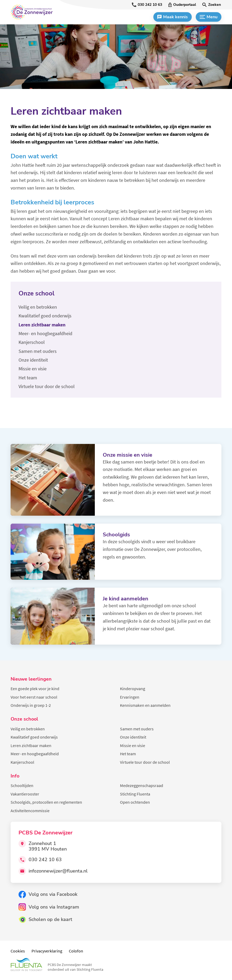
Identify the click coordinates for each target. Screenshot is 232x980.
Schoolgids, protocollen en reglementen (46, 802)
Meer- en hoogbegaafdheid (35, 754)
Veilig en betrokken (28, 729)
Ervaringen (130, 697)
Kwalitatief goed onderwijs (34, 737)
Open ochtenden (135, 802)
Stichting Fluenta (135, 794)
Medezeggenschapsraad (142, 785)
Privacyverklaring (47, 951)
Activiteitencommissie (30, 811)
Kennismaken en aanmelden (145, 705)
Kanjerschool (22, 762)
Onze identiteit (133, 737)
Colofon (76, 951)
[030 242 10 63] (147, 5)
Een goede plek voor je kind (35, 689)
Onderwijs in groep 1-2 (31, 705)
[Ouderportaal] (182, 5)
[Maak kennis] (173, 17)
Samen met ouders (137, 729)
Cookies (18, 951)
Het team (128, 754)
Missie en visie (133, 745)
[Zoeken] (212, 5)
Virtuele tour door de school (145, 762)
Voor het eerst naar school (34, 697)
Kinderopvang (133, 689)
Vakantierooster (25, 794)
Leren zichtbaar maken (31, 745)
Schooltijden (22, 785)
